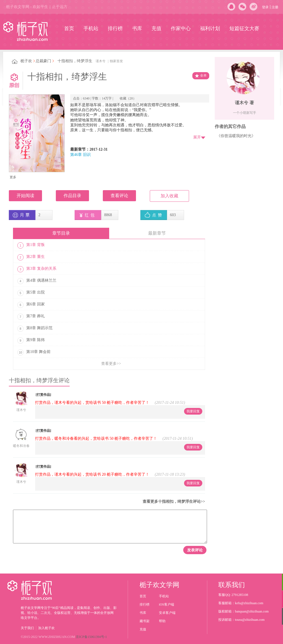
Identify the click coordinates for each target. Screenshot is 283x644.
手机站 (91, 28)
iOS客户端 (167, 604)
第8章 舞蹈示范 (35, 329)
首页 (69, 28)
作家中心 (181, 28)
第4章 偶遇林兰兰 (37, 281)
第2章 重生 (31, 257)
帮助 (162, 621)
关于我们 (27, 628)
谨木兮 (101, 61)
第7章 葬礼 (31, 317)
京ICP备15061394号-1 (91, 637)
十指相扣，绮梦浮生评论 (39, 380)
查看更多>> (111, 364)
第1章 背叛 (31, 245)
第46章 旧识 (80, 155)
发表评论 (195, 550)
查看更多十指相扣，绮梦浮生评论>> (174, 502)
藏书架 (145, 621)
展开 (197, 137)
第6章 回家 (31, 305)
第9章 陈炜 (31, 341)
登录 (265, 7)
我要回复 (193, 411)
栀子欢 (26, 61)
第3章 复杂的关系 (37, 269)
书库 (137, 28)
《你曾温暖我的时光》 (236, 136)
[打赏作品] (43, 395)
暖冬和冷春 (21, 446)
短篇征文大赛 (244, 28)
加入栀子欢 (46, 628)
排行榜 (115, 28)
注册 (275, 7)
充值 (156, 28)
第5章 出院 (31, 293)
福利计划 (210, 28)
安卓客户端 (167, 613)
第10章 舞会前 (34, 352)
